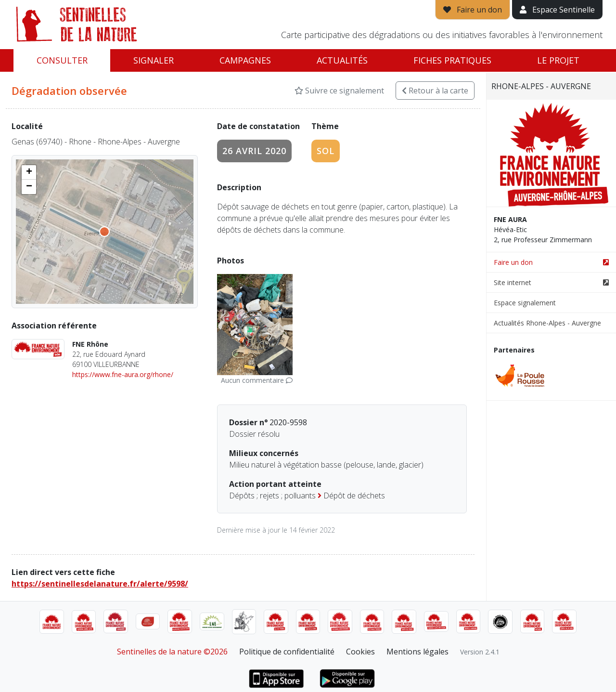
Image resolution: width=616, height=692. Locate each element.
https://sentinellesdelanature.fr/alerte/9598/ (100, 584)
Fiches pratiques (452, 60)
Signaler (154, 60)
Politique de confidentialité (287, 652)
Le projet (558, 60)
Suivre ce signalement (339, 91)
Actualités (342, 60)
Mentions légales (417, 652)
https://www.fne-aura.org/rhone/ (123, 374)
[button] (29, 172)
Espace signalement (525, 303)
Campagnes (245, 60)
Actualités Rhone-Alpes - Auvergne (547, 323)
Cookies (360, 652)
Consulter (62, 60)
